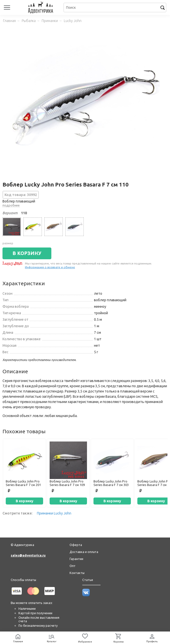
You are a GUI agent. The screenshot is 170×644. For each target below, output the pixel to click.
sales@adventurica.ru (28, 555)
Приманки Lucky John (54, 513)
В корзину (25, 501)
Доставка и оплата (84, 552)
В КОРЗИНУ (27, 253)
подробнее (11, 205)
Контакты (77, 573)
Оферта (76, 545)
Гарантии (76, 559)
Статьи (88, 580)
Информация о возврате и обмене (50, 267)
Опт (73, 566)
